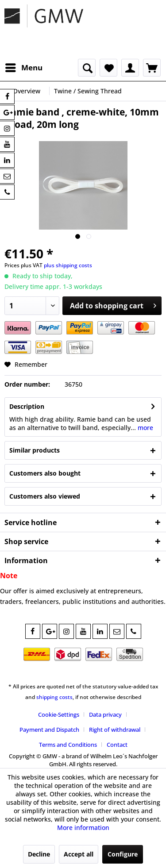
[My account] (130, 68)
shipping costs (54, 697)
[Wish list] (108, 68)
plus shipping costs (68, 265)
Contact (117, 745)
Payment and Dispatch (49, 730)
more (145, 428)
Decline (39, 854)
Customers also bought (45, 473)
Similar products (35, 450)
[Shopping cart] (152, 68)
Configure (123, 854)
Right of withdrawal (115, 730)
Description (27, 406)
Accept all (79, 854)
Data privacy (105, 714)
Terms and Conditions (68, 745)
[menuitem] (23, 68)
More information (83, 828)
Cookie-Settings (59, 714)
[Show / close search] (87, 68)
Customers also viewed (45, 496)
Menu (24, 67)
